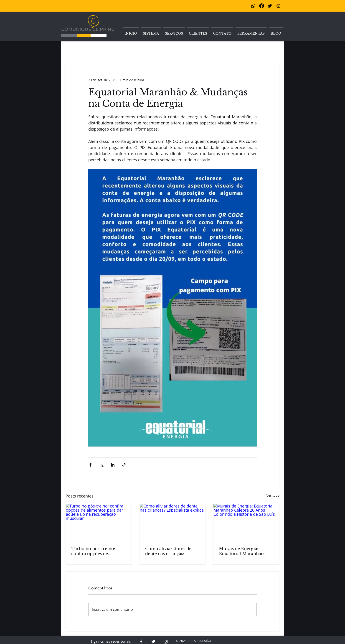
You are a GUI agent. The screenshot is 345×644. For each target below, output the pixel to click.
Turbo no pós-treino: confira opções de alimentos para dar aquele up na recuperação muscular (98, 551)
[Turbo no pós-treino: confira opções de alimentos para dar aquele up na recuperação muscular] (99, 522)
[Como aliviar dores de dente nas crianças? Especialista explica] (173, 522)
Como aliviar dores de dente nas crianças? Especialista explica (168, 551)
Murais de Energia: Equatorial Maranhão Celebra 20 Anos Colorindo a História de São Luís (244, 551)
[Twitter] (270, 6)
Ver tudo (273, 495)
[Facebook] (262, 6)
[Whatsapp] (253, 6)
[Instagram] (278, 6)
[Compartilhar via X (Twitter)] (102, 465)
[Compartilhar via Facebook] (90, 465)
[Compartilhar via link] (124, 465)
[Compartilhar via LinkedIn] (113, 465)
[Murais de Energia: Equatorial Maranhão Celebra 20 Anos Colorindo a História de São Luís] (246, 522)
